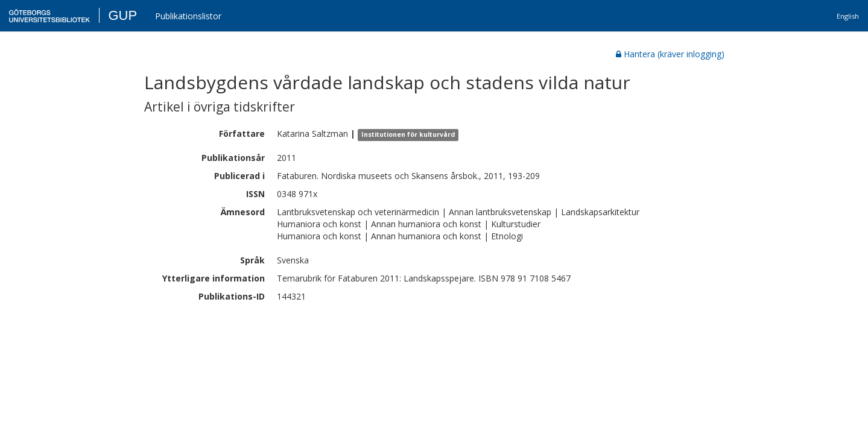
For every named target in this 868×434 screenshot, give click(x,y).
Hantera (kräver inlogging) (670, 54)
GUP (122, 15)
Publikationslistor (188, 16)
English (848, 16)
